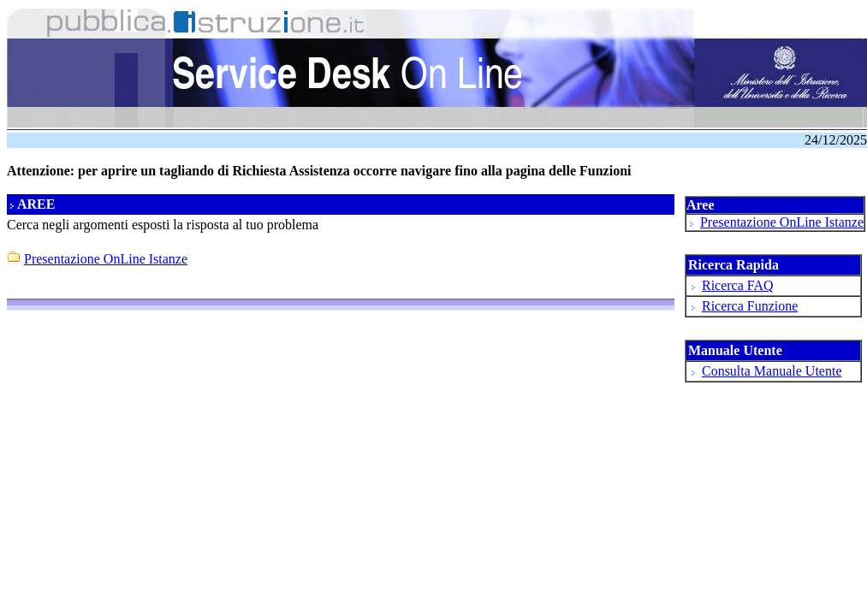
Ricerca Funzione (750, 306)
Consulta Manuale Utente (772, 371)
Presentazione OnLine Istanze (782, 222)
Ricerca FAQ (738, 285)
